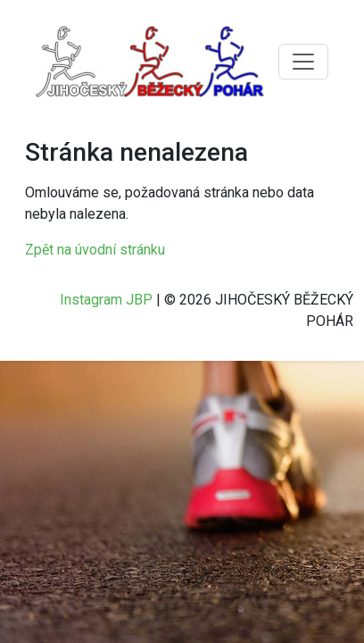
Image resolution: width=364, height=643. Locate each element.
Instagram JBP (106, 300)
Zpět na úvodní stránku (95, 250)
